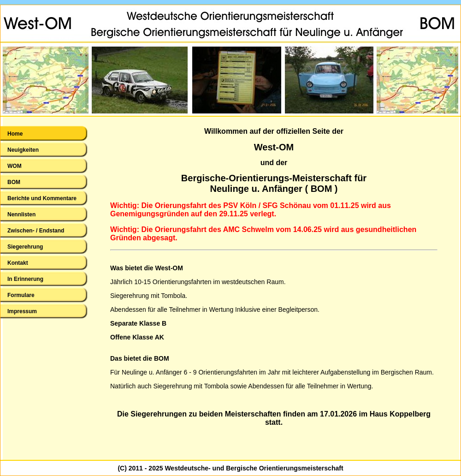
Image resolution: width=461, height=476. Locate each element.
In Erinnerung (25, 279)
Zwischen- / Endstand (36, 231)
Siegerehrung (25, 247)
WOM (15, 166)
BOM (14, 182)
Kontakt (18, 263)
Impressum (22, 311)
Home (15, 134)
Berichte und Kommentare (42, 198)
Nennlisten (21, 214)
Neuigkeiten (23, 150)
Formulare (21, 295)
